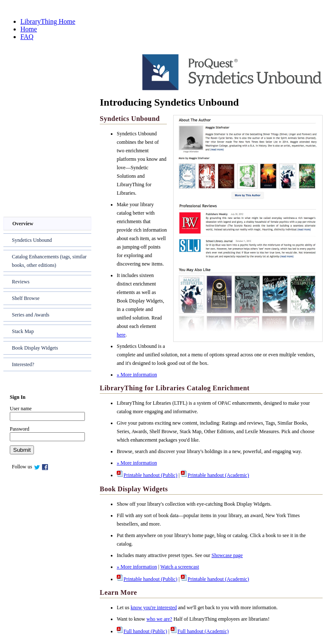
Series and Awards (31, 315)
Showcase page (227, 555)
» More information (137, 375)
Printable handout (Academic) (215, 475)
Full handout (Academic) (200, 631)
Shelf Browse (26, 298)
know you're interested (154, 608)
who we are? (159, 619)
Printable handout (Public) (147, 475)
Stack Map (23, 331)
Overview (23, 224)
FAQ (27, 37)
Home (29, 29)
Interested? (23, 364)
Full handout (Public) (142, 631)
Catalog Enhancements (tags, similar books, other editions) (49, 261)
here (121, 335)
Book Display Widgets (35, 348)
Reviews (21, 282)
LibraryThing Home (48, 21)
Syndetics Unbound (32, 240)
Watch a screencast (180, 567)
